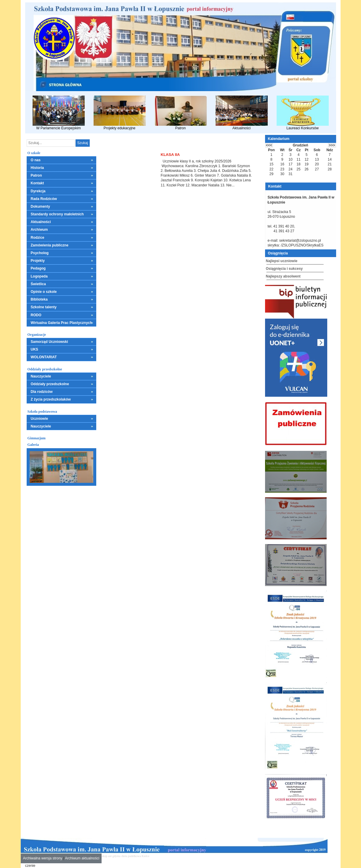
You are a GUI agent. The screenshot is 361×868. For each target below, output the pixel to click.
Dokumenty (40, 206)
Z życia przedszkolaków (51, 399)
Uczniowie (40, 419)
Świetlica (38, 284)
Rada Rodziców (44, 199)
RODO (36, 315)
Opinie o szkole (44, 292)
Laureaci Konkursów (303, 113)
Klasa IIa (170, 155)
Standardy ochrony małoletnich (57, 214)
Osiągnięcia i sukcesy (284, 269)
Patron (181, 113)
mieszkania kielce (161, 856)
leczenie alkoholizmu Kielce (190, 856)
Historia (37, 168)
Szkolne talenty (44, 307)
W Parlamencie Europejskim (59, 113)
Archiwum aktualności (82, 858)
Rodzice (38, 238)
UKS (35, 349)
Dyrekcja (38, 191)
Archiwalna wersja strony (43, 858)
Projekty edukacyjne (120, 113)
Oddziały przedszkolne (50, 384)
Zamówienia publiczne (50, 245)
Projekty (38, 261)
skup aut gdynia (111, 856)
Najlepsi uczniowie (282, 261)
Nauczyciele (41, 376)
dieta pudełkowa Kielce (135, 856)
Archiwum (39, 230)
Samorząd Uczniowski (49, 342)
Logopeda (39, 276)
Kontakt (37, 183)
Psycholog (40, 253)
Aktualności (242, 113)
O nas (36, 160)
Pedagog (38, 268)
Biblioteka (39, 299)
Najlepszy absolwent (283, 276)
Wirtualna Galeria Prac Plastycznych (61, 323)
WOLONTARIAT (44, 357)
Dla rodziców (42, 392)
